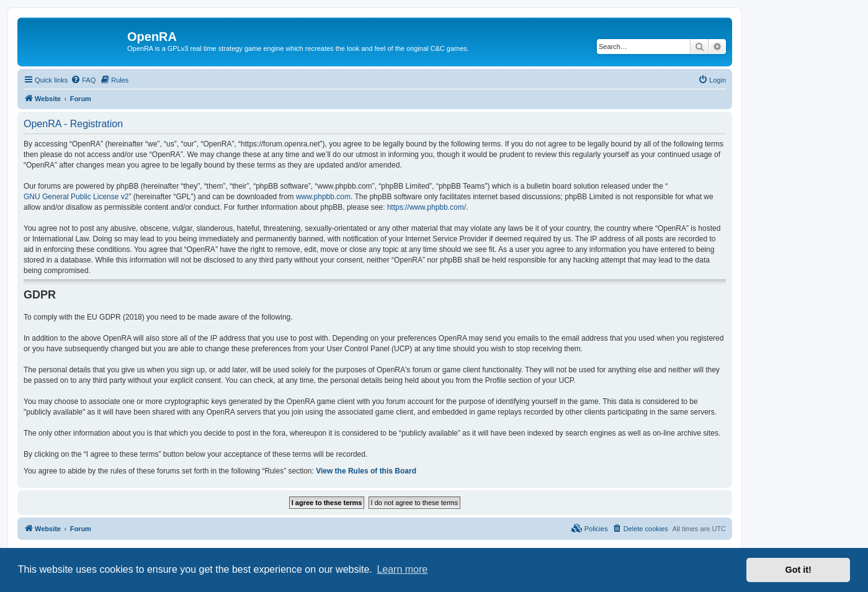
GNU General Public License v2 (76, 197)
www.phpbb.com (323, 197)
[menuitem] (83, 80)
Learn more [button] (402, 569)
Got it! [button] (799, 570)
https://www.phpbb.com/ (427, 207)
